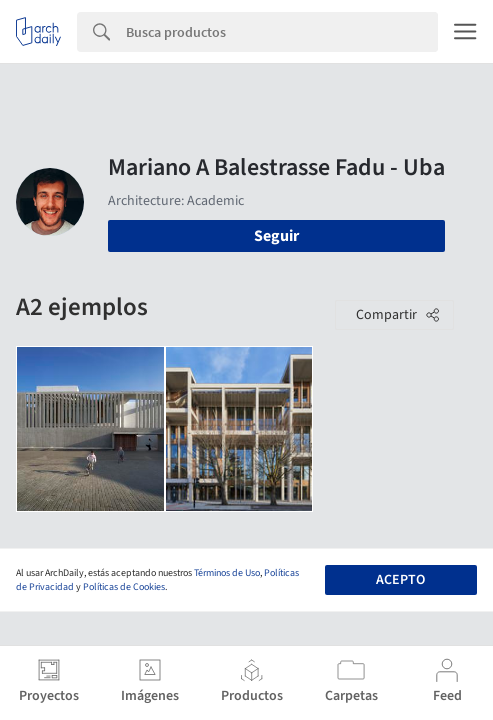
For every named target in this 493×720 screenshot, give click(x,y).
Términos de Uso (227, 573)
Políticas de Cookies (124, 587)
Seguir (276, 236)
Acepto (400, 580)
